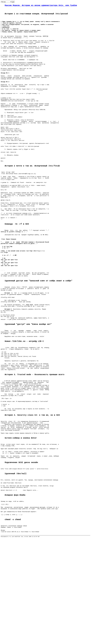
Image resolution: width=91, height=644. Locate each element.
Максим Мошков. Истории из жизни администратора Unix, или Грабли (41, 6)
